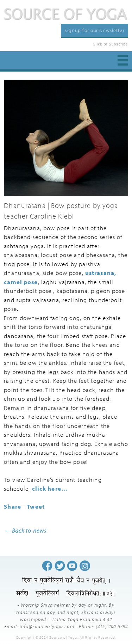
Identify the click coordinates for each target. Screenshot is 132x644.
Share (12, 506)
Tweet (36, 506)
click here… (50, 488)
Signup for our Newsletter (95, 30)
